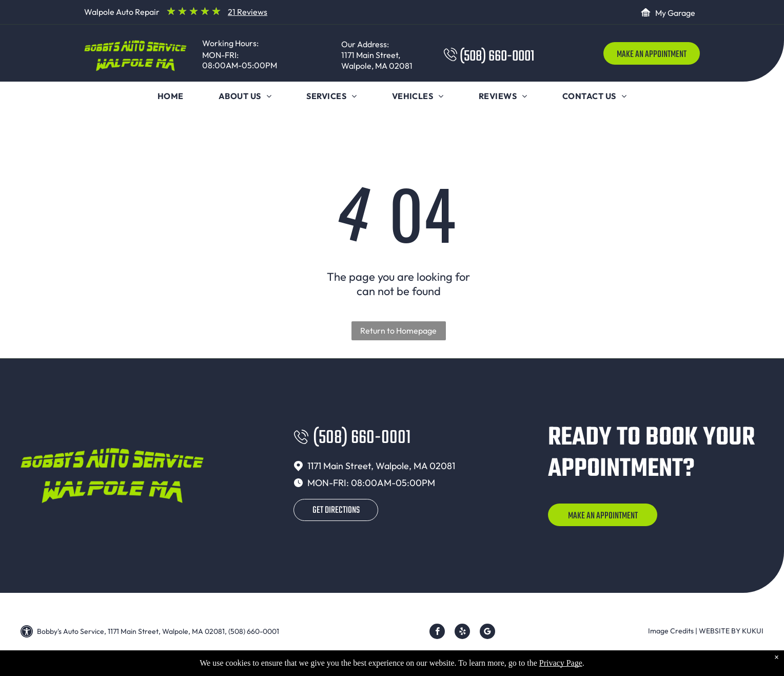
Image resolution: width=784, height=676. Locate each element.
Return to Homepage (398, 331)
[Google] (487, 633)
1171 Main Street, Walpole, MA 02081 (377, 60)
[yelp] (462, 633)
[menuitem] (171, 96)
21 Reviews (248, 12)
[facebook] (437, 633)
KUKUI (753, 631)
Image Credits (671, 631)
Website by (720, 631)
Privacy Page (561, 669)
